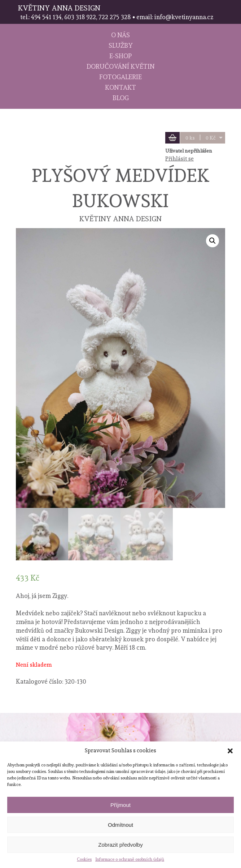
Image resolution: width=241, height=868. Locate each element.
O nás (120, 35)
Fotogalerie (120, 77)
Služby (121, 45)
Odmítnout (120, 825)
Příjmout (120, 805)
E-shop (120, 56)
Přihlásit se (179, 159)
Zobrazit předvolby (120, 845)
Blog (121, 98)
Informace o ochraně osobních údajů (130, 859)
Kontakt (120, 87)
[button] (230, 751)
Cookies (84, 859)
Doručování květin (121, 66)
